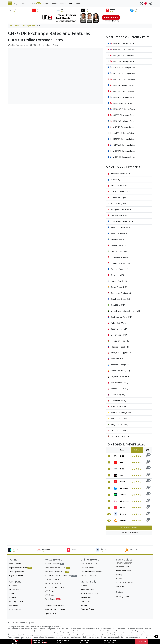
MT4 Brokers (50, 595)
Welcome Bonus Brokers (55, 587)
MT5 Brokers (50, 591)
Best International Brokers (91, 572)
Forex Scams (53, 599)
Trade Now (141, 642)
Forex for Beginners (124, 563)
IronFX (123, 482)
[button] (146, 3)
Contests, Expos (87, 609)
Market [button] (63, 3)
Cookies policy (15, 609)
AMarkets (124, 520)
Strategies (120, 575)
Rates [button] (71, 3)
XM (121, 475)
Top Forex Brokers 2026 (57, 572)
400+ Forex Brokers (129, 528)
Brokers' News (86, 597)
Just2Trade (124, 488)
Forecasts (84, 586)
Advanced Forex (123, 567)
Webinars (84, 605)
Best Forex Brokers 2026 (57, 568)
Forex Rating (14, 26)
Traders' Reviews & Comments (61, 576)
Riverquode (125, 501)
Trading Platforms (17, 572)
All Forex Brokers (55, 564)
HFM (122, 456)
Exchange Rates (28, 26)
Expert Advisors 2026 (21, 568)
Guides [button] (79, 3)
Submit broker (15, 590)
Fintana (123, 514)
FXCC (122, 469)
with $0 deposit (85, 641)
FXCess (123, 508)
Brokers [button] (23, 3)
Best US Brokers (87, 568)
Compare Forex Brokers (55, 606)
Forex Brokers (15, 564)
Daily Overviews (87, 590)
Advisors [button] (46, 3)
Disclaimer (14, 605)
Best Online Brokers (89, 564)
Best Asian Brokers (88, 575)
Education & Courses (125, 582)
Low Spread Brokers (53, 579)
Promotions (85, 601)
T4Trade (123, 495)
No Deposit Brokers (53, 583)
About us (13, 593)
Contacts (13, 586)
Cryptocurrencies (16, 575)
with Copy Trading (110, 641)
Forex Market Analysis (90, 593)
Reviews (35, 3)
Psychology (121, 586)
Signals (119, 578)
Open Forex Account (53, 613)
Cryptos (55, 3)
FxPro (122, 462)
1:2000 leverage (38, 641)
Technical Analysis (123, 571)
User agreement (16, 601)
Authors (13, 597)
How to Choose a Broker (55, 609)
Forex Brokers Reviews (129, 533)
